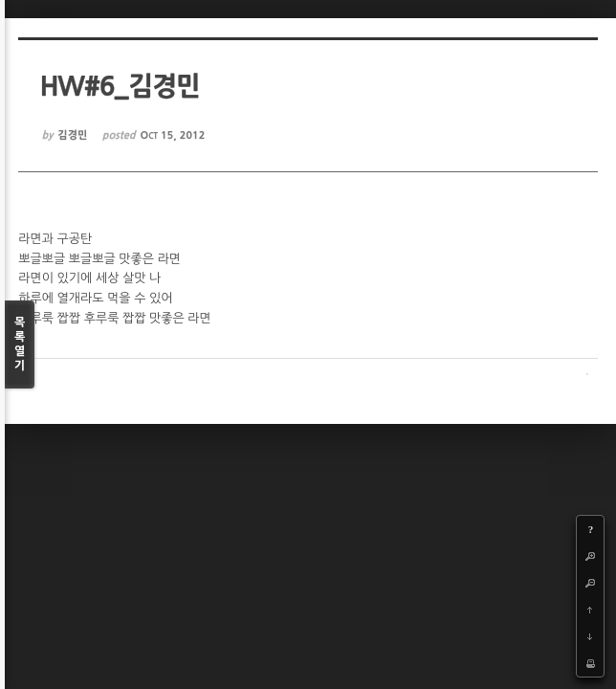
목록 (20, 345)
